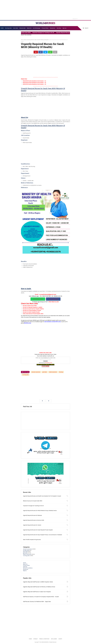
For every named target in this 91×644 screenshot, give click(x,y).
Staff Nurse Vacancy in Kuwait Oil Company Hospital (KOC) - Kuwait (41, 597)
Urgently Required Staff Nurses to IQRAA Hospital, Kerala (38, 582)
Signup (25, 571)
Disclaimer (53, 28)
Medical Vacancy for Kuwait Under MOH (22, 33)
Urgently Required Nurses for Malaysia (32, 516)
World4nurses (49, 363)
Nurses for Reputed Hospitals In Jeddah (33, 307)
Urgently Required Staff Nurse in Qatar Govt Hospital (37, 592)
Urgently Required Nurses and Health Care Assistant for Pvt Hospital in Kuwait (42, 496)
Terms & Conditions (28, 568)
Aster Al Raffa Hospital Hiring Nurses (32, 540)
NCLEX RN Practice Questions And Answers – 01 (35, 81)
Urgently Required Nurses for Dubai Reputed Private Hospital (38, 530)
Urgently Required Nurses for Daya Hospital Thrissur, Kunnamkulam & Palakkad (42, 535)
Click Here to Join (54, 302)
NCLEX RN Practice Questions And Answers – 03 (35, 84)
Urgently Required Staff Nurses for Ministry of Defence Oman (39, 587)
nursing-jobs (46, 40)
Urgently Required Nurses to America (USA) (34, 520)
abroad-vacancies (27, 40)
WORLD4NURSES (45, 23)
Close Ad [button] (75, 19)
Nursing (42, 40)
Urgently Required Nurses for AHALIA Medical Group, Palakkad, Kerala (40, 511)
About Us (25, 564)
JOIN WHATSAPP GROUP (38, 299)
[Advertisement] (45, 10)
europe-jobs (26, 551)
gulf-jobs (32, 40)
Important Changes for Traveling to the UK (45, 33)
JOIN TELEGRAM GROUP (53, 299)
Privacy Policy (26, 566)
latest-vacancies (37, 40)
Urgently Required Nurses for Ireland (32, 525)
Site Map (59, 28)
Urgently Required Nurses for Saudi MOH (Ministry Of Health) (42, 45)
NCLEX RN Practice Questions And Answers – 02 (35, 83)
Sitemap (25, 567)
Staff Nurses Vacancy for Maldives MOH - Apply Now (37, 602)
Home (22, 40)
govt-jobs (25, 552)
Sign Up (64, 28)
